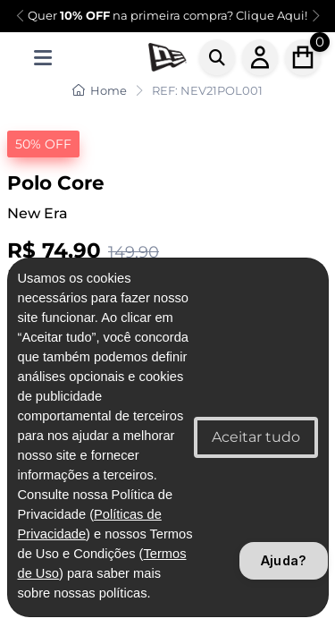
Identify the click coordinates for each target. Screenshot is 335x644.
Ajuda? (284, 560)
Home (100, 90)
